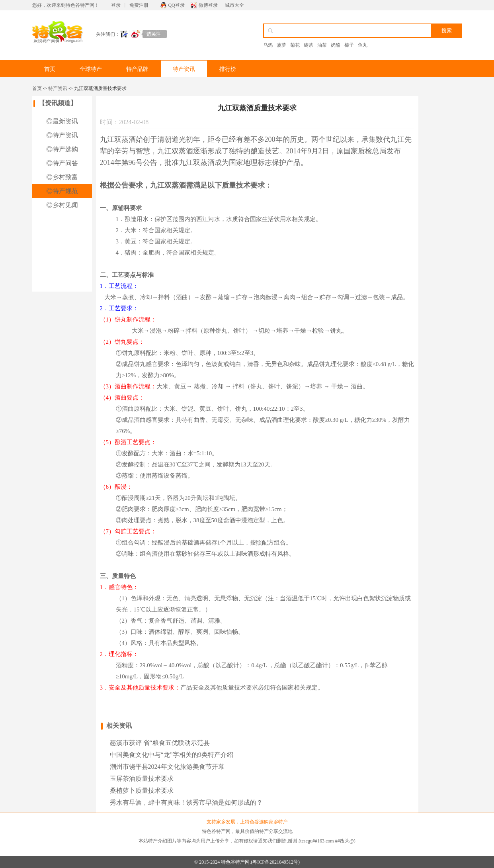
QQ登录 (177, 5)
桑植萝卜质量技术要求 (142, 791)
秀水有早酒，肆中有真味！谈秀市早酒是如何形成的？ (186, 802)
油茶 (322, 45)
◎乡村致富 (62, 177)
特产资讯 (184, 69)
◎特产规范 (62, 191)
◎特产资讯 (62, 135)
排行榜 (228, 69)
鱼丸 (363, 45)
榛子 (349, 45)
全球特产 (91, 69)
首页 (50, 69)
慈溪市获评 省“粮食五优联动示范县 (160, 743)
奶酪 (336, 45)
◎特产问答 (62, 163)
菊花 (295, 45)
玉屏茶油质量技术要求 (142, 779)
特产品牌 (137, 69)
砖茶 (309, 45)
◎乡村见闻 (62, 205)
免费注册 (139, 5)
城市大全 (234, 5)
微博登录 (208, 5)
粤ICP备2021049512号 (275, 862)
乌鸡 (268, 45)
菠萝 (281, 45)
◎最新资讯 (62, 121)
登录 (116, 5)
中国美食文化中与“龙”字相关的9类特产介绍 (172, 755)
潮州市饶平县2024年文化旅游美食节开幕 (167, 767)
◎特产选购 (62, 149)
